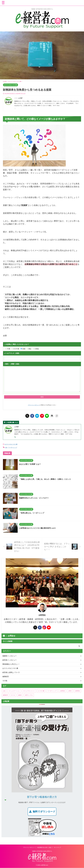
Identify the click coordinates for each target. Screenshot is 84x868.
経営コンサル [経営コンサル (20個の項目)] (29, 695)
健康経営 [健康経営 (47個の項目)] (5, 695)
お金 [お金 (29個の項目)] (4, 690)
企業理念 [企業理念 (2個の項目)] (77, 690)
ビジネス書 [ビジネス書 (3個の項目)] (41, 690)
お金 (6, 447)
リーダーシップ (13, 447)
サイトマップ (57, 847)
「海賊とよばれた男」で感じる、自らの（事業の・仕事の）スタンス (47, 479)
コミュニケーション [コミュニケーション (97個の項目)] (14, 690)
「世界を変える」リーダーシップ (32, 513)
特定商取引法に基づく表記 (44, 847)
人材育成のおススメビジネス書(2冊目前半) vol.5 (38, 528)
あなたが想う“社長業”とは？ (31, 464)
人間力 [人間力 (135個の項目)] (70, 690)
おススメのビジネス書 (11, 444)
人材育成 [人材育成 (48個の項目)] (62, 690)
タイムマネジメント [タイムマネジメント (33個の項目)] (29, 690)
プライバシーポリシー (34, 405)
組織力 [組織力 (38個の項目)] (20, 695)
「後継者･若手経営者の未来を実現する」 (42, 851)
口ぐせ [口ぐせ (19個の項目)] (13, 695)
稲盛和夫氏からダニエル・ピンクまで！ (35, 498)
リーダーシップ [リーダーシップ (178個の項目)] (52, 690)
